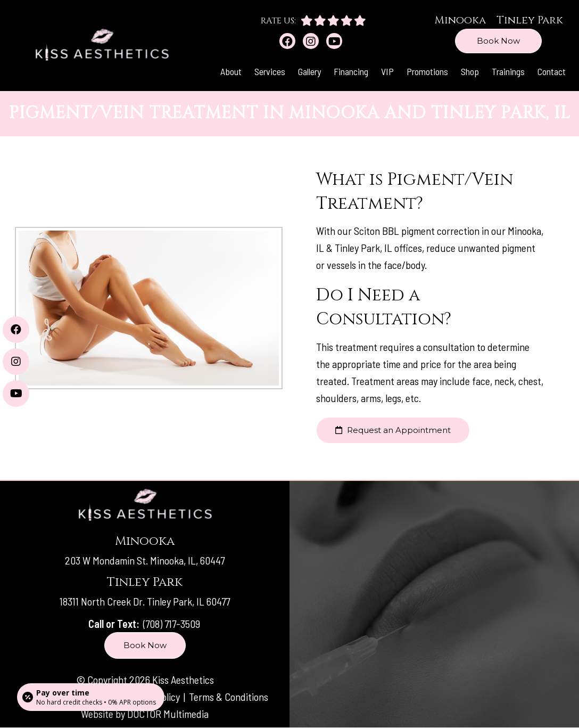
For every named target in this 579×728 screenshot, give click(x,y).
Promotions (427, 71)
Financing (351, 71)
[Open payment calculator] (91, 697)
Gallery (309, 71)
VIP (387, 71)
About (231, 71)
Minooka (460, 20)
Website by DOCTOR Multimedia (145, 714)
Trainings (508, 71)
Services (270, 71)
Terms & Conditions (229, 697)
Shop (470, 71)
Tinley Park (530, 20)
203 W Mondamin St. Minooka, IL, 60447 (145, 560)
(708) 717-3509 (172, 624)
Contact (552, 71)
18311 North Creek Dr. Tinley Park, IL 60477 (145, 601)
